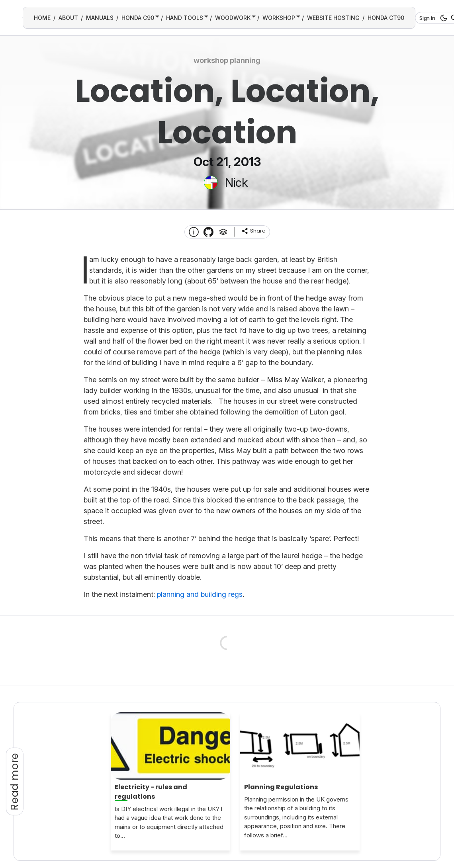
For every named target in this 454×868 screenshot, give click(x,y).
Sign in (427, 18)
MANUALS (100, 18)
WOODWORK (233, 18)
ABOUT (68, 18)
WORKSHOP (279, 18)
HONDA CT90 (386, 18)
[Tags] (223, 232)
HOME (42, 18)
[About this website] (194, 232)
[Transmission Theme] (208, 232)
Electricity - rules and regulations (151, 792)
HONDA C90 (138, 18)
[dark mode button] (442, 18)
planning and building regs (200, 594)
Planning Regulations (281, 787)
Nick (236, 182)
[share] (253, 231)
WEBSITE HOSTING (333, 18)
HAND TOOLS (185, 18)
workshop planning (227, 60)
